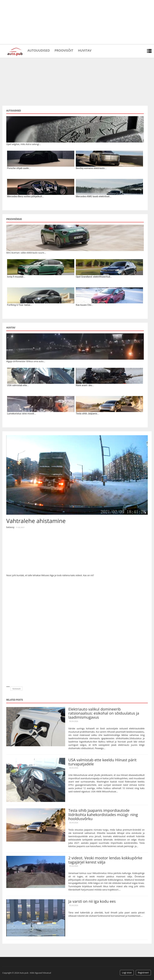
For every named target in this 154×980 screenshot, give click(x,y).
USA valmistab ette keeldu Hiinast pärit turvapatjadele (102, 762)
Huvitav (85, 50)
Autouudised (39, 50)
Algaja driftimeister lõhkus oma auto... (26, 361)
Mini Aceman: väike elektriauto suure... (26, 253)
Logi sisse (127, 973)
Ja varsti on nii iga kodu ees (92, 901)
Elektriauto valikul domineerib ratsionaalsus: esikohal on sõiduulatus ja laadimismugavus (104, 713)
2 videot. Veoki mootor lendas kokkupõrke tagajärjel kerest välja (105, 860)
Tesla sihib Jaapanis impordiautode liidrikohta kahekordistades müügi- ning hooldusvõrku (103, 814)
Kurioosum (17, 689)
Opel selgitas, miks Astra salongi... (23, 144)
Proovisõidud (14, 219)
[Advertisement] (77, 22)
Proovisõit (64, 50)
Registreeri (143, 973)
